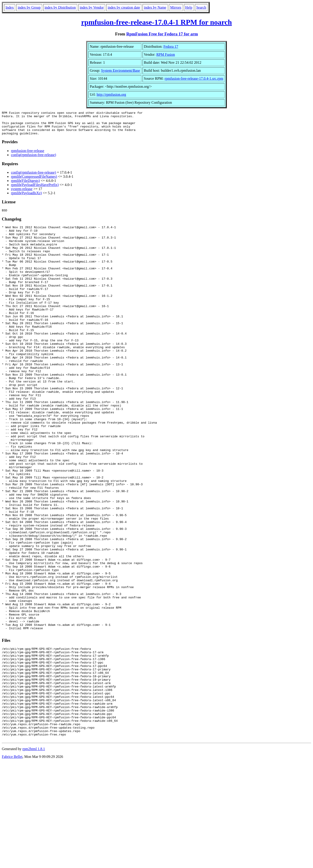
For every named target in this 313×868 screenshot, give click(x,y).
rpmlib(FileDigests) (25, 185)
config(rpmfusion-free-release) (33, 160)
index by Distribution (60, 7)
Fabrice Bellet (12, 862)
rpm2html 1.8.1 (34, 854)
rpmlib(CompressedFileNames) (34, 181)
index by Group (29, 7)
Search (201, 7)
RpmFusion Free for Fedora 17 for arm (162, 34)
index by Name (155, 7)
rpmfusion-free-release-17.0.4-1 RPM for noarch (156, 22)
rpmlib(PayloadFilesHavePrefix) (35, 190)
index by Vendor (92, 7)
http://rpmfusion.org (111, 94)
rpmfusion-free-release (28, 155)
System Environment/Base (120, 70)
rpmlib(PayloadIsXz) (26, 198)
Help (189, 7)
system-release (22, 194)
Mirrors (176, 7)
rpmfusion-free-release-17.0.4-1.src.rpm (194, 78)
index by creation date (124, 7)
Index (10, 7)
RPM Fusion (166, 54)
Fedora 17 (171, 46)
